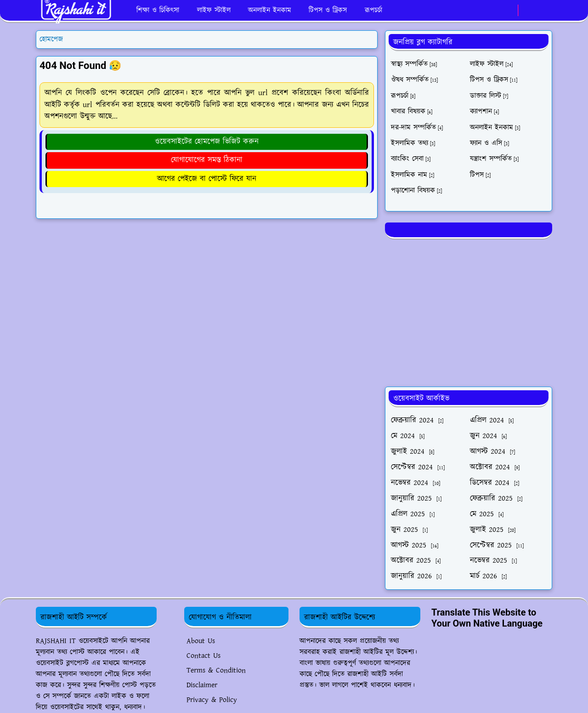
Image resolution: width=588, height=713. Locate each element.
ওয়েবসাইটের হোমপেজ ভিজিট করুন (207, 142)
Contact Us (204, 656)
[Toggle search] (544, 11)
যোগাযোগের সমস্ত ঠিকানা (207, 160)
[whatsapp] (508, 11)
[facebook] (493, 11)
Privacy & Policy (212, 700)
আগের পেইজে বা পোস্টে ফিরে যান (207, 179)
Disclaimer (202, 685)
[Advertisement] (469, 311)
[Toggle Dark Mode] (528, 10)
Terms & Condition (216, 670)
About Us (201, 641)
